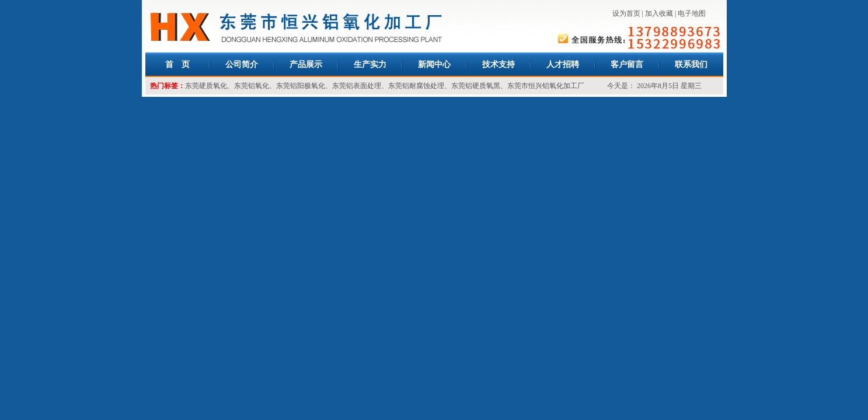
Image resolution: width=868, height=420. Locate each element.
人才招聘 (563, 64)
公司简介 (242, 64)
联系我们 (691, 64)
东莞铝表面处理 (357, 86)
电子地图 (692, 13)
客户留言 (627, 64)
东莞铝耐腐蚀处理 (416, 86)
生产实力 (370, 64)
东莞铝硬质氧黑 (476, 86)
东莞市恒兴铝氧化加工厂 (546, 86)
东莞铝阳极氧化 (301, 86)
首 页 (177, 64)
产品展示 (306, 64)
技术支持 (499, 64)
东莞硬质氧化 (206, 86)
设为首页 (626, 13)
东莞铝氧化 (252, 86)
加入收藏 (659, 13)
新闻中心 (434, 64)
